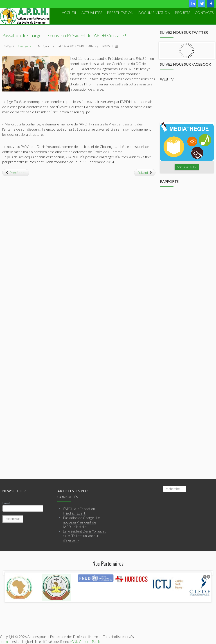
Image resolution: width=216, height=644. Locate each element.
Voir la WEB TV (187, 167)
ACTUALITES (92, 12)
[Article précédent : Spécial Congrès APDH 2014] (16, 173)
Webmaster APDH (109, 634)
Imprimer (116, 47)
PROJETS (183, 12)
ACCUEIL (69, 12)
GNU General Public (86, 642)
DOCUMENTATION (154, 12)
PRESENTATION (120, 12)
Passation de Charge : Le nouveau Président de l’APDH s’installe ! (64, 35)
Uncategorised (25, 46)
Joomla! (6, 642)
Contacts (204, 12)
